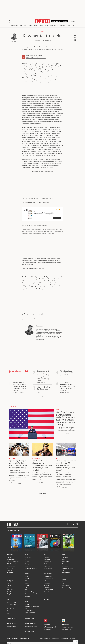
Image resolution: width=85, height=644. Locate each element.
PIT (26, 560)
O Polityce (9, 629)
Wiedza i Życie (11, 566)
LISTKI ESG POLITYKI (31, 569)
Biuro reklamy (10, 622)
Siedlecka (46, 558)
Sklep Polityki (66, 586)
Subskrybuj (57, 218)
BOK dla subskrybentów (13, 627)
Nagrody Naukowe (30, 613)
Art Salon (28, 596)
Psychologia (47, 588)
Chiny (8, 613)
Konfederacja (10, 592)
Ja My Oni (10, 571)
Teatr (27, 588)
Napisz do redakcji (11, 624)
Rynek (31, 26)
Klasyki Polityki (66, 573)
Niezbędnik (10, 573)
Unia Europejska (11, 605)
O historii (46, 586)
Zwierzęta (65, 575)
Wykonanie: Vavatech (56, 639)
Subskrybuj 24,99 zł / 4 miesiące (60, 22)
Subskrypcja (63, 525)
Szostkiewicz (47, 562)
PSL (8, 588)
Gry (26, 590)
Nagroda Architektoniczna (32, 594)
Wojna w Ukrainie (12, 603)
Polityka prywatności (31, 624)
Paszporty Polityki (30, 592)
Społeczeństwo (66, 566)
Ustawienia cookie (30, 632)
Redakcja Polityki (11, 619)
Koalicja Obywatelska (13, 581)
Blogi (47, 26)
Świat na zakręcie (48, 581)
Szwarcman (47, 560)
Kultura (36, 26)
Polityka (9, 558)
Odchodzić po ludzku (68, 569)
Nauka (42, 26)
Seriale (27, 583)
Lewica (9, 586)
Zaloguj (73, 21)
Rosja (8, 611)
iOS (44, 625)
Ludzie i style (66, 560)
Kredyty (27, 566)
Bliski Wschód (11, 609)
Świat (26, 26)
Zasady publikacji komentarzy (32, 622)
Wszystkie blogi (48, 569)
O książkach (47, 583)
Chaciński (46, 564)
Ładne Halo (48, 639)
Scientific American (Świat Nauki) (32, 608)
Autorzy (64, 579)
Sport (64, 571)
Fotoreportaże (66, 562)
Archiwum (65, 577)
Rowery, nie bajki (48, 590)
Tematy (64, 582)
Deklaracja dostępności (31, 627)
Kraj (21, 26)
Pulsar (27, 605)
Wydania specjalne (12, 560)
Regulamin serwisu (30, 619)
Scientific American (12, 564)
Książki (27, 577)
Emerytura (28, 564)
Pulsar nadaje (47, 594)
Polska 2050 (10, 590)
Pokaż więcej (42, 494)
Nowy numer (15, 26)
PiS (8, 583)
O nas (64, 584)
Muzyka (27, 579)
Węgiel (27, 562)
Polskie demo (47, 592)
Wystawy (28, 586)
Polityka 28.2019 (26, 314)
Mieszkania (28, 558)
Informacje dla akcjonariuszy (33, 629)
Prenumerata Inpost (52, 525)
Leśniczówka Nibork (25, 639)
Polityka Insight (15, 639)
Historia (64, 564)
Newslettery (65, 558)
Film (27, 581)
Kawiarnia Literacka (28, 319)
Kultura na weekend (49, 579)
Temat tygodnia (48, 577)
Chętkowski (47, 566)
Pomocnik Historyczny (13, 562)
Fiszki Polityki (65, 625)
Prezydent (10, 594)
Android (48, 625)
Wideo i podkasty (54, 26)
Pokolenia (63, 26)
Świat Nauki (10, 569)
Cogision (45, 639)
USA (8, 607)
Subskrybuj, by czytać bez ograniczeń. (36, 58)
